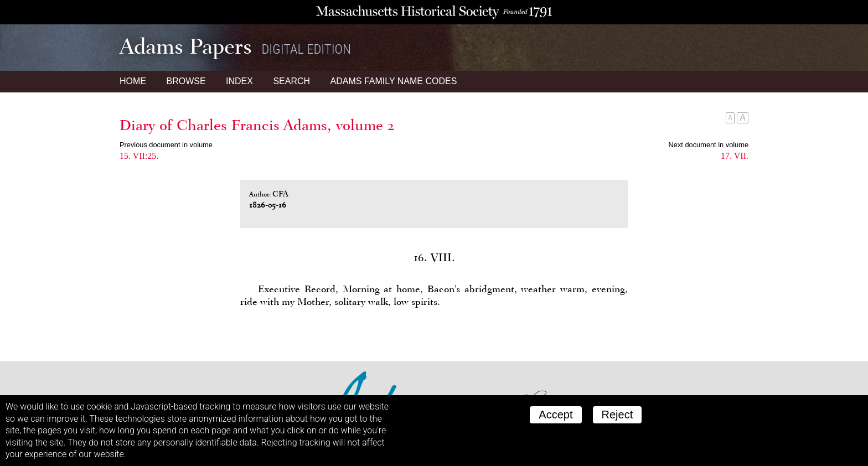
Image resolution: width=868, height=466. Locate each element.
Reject (618, 415)
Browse (186, 81)
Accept (556, 415)
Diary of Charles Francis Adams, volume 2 (257, 125)
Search (291, 81)
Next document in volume (709, 145)
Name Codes (394, 81)
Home (133, 81)
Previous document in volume (166, 145)
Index (239, 81)
